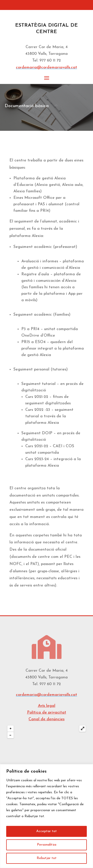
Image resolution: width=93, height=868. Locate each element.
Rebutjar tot (47, 858)
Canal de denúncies (46, 719)
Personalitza (47, 845)
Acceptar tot (46, 831)
